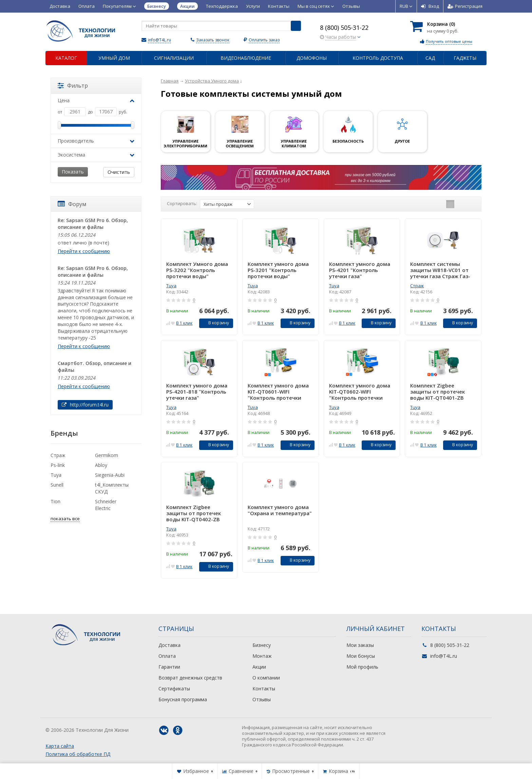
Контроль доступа (378, 58)
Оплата (87, 6)
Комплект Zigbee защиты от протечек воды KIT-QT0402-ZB (194, 513)
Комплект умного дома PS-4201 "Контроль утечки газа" (360, 270)
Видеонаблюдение (246, 58)
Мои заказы (360, 645)
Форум (72, 204)
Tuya (171, 286)
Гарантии (169, 667)
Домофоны (312, 58)
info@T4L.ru (159, 40)
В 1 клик (184, 323)
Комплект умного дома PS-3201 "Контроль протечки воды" (278, 270)
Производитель (96, 141)
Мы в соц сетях (316, 6)
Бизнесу (262, 645)
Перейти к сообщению (84, 251)
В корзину (215, 323)
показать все (65, 519)
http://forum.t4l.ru (85, 405)
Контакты (279, 6)
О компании (266, 678)
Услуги (253, 6)
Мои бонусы (361, 656)
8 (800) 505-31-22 (344, 28)
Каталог (66, 58)
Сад (430, 58)
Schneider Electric (106, 505)
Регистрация (465, 6)
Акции (259, 667)
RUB (406, 6)
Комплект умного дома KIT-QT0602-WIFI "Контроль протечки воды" (360, 392)
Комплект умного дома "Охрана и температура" (280, 510)
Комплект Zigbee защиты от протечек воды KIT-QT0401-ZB (438, 392)
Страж (417, 286)
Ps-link (58, 465)
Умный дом (114, 58)
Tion (55, 501)
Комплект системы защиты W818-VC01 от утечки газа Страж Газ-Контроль (440, 270)
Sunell (57, 485)
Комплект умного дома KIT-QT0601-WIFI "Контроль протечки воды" (278, 392)
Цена (96, 100)
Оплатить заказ (264, 40)
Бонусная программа (183, 699)
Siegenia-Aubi (110, 475)
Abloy (101, 465)
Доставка (60, 6)
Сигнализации (174, 58)
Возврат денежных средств (190, 678)
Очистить (119, 172)
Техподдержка (222, 6)
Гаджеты (465, 58)
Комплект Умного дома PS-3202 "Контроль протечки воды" (197, 270)
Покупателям (119, 6)
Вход (430, 6)
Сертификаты (174, 689)
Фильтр (73, 86)
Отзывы (351, 6)
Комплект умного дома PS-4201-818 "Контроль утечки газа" (197, 392)
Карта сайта (60, 746)
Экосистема (96, 155)
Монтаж (262, 656)
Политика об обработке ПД (78, 754)
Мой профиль (362, 667)
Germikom (107, 455)
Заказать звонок (213, 40)
